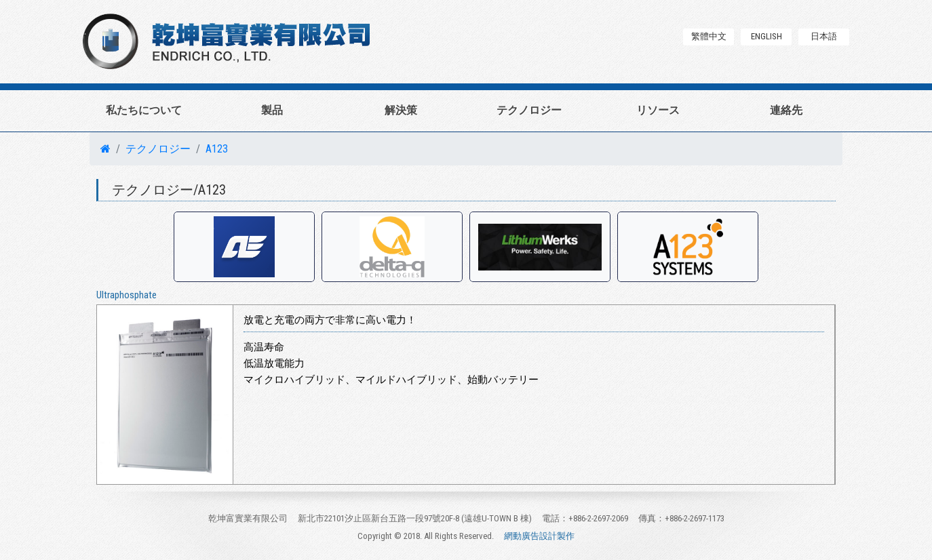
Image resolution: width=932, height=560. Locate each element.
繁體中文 (709, 36)
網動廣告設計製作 (539, 536)
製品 (272, 110)
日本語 (824, 36)
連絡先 (786, 110)
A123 (217, 149)
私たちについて (144, 110)
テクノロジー (529, 110)
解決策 (401, 110)
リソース (658, 110)
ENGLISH (766, 36)
